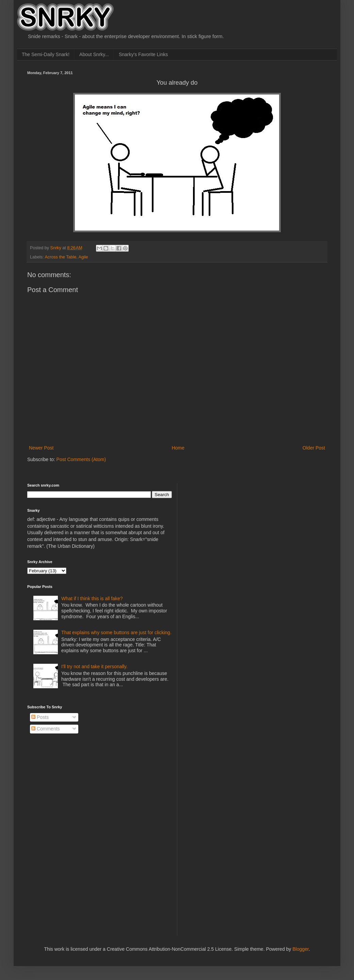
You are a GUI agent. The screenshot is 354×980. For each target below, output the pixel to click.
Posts (40, 717)
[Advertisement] (208, 585)
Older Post (314, 448)
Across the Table (60, 257)
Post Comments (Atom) (81, 459)
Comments (46, 729)
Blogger (300, 949)
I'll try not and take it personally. (94, 666)
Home (178, 448)
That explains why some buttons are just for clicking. (116, 632)
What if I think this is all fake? (92, 598)
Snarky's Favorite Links (143, 54)
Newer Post (41, 448)
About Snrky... (94, 54)
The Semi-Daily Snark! (46, 54)
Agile (83, 257)
